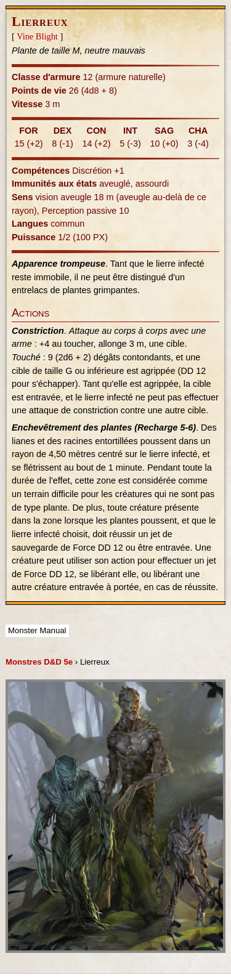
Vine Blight (37, 36)
